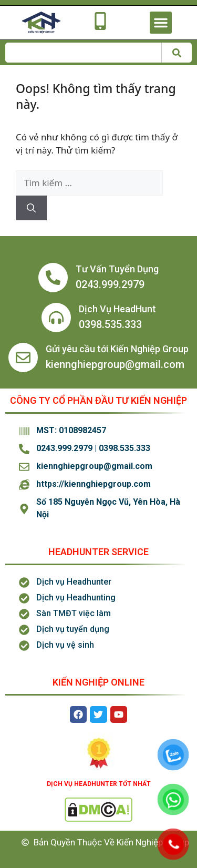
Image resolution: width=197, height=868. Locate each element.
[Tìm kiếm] (177, 53)
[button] (161, 23)
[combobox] (83, 53)
